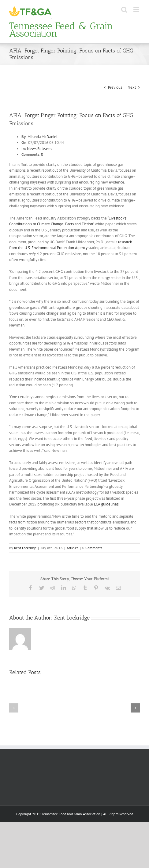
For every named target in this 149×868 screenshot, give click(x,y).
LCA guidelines (106, 504)
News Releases (39, 149)
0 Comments (92, 548)
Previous (115, 87)
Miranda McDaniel (43, 137)
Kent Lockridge (25, 548)
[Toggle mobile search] (124, 10)
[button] (14, 708)
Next (132, 87)
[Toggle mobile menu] (137, 10)
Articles (73, 548)
